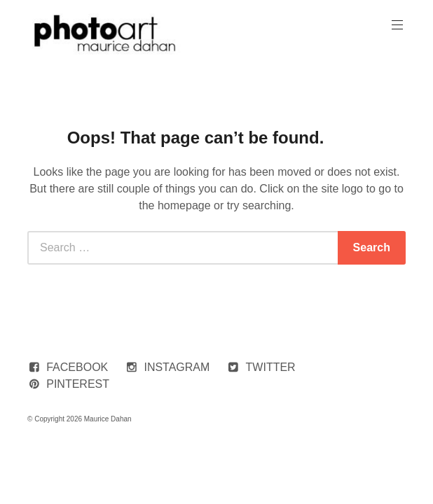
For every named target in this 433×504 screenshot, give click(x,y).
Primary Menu (396, 25)
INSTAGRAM (177, 367)
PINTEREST (78, 384)
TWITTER (271, 367)
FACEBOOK (77, 367)
